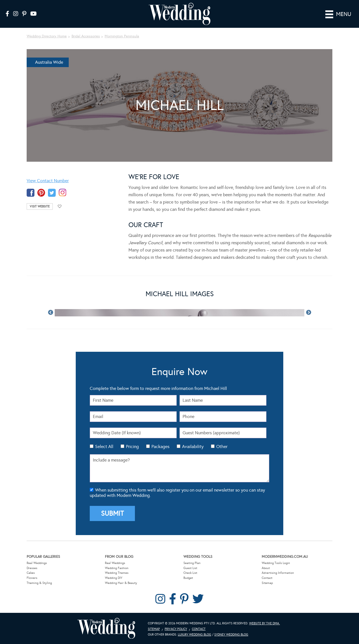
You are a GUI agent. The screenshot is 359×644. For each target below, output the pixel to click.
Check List (190, 573)
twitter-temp (52, 193)
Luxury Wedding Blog (195, 634)
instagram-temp (63, 193)
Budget (188, 578)
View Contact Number (48, 181)
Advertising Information (278, 573)
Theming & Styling (39, 583)
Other (222, 446)
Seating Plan (192, 563)
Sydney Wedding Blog (231, 634)
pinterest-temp (41, 193)
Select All (104, 446)
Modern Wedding (106, 628)
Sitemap (267, 583)
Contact (267, 578)
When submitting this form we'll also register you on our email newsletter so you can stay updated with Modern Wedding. (177, 493)
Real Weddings (37, 563)
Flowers (32, 578)
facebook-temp (31, 193)
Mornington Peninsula (122, 36)
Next (309, 313)
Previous (50, 313)
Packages (160, 446)
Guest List (190, 568)
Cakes (31, 573)
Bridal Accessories (86, 36)
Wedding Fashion (117, 568)
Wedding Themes (117, 573)
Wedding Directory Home (47, 36)
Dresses (32, 568)
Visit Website (40, 206)
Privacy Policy (176, 629)
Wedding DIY (114, 578)
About (266, 568)
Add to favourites (60, 206)
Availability (193, 446)
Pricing (132, 446)
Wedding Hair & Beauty (121, 583)
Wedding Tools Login (276, 563)
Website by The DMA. (264, 623)
